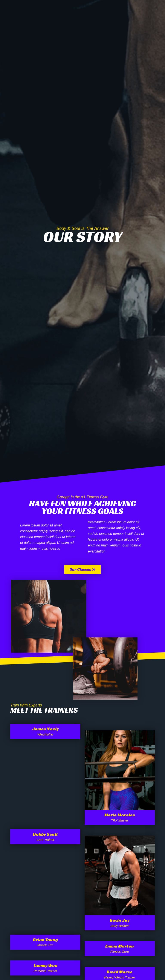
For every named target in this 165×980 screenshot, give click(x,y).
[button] (82, 570)
